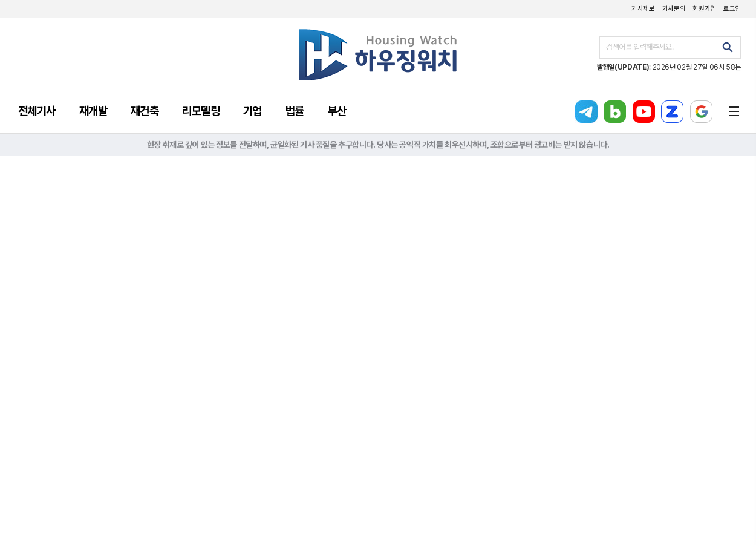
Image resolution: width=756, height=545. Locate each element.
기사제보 (643, 9)
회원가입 (704, 9)
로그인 (732, 9)
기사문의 (674, 9)
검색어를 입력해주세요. (640, 47)
